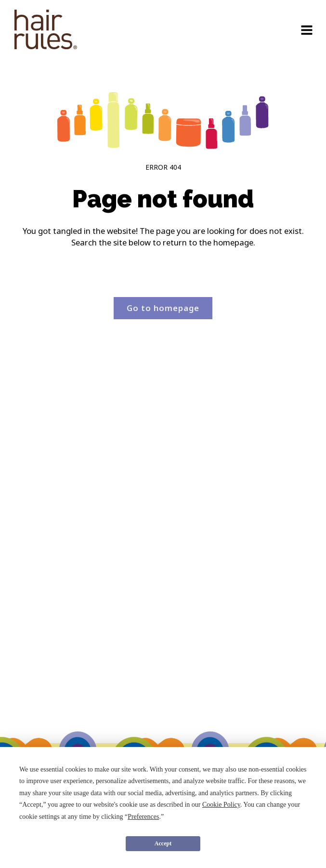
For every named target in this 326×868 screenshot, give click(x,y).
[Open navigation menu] (307, 31)
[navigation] (46, 31)
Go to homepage (163, 308)
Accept (163, 843)
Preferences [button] (143, 817)
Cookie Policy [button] (221, 805)
